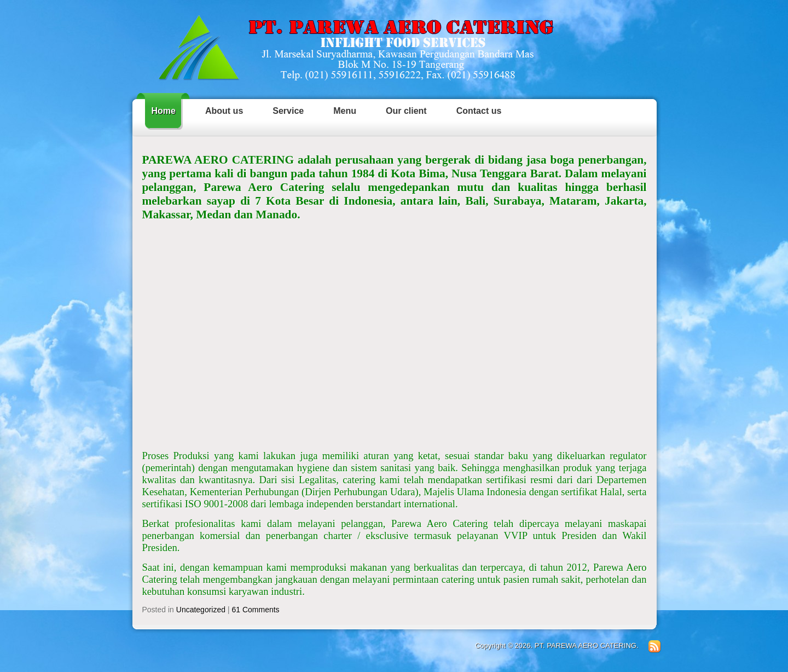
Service (288, 111)
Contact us (479, 111)
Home (164, 111)
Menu (345, 111)
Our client (406, 111)
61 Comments (255, 610)
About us (224, 111)
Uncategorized (201, 610)
